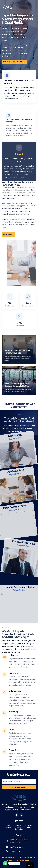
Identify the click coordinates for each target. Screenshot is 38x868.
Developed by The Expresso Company (19, 860)
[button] (30, 7)
